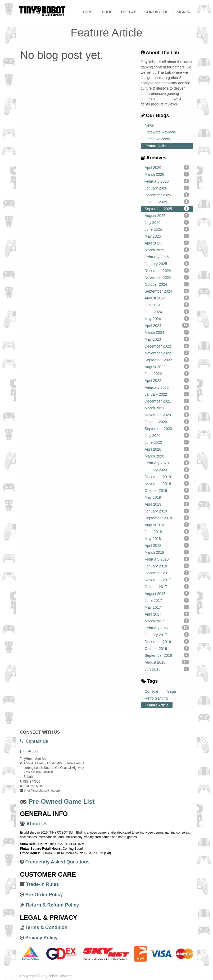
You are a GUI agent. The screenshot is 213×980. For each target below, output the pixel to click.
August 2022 (167, 367)
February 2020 (167, 463)
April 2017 (167, 614)
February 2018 (167, 559)
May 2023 (167, 339)
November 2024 (167, 277)
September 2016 (167, 655)
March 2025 (167, 250)
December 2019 (167, 477)
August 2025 (167, 215)
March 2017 (167, 621)
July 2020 (167, 435)
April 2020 (167, 449)
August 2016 (167, 662)
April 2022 (167, 380)
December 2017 (167, 573)
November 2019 (167, 483)
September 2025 (167, 209)
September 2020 (167, 428)
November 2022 (167, 353)
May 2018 (167, 538)
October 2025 (167, 202)
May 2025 (167, 236)
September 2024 (167, 291)
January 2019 (167, 511)
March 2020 (167, 456)
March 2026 (167, 174)
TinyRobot (31, 751)
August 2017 (167, 593)
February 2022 (167, 387)
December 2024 (167, 270)
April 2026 (167, 167)
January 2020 (167, 470)
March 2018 (167, 552)
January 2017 (167, 635)
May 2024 (167, 318)
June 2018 (167, 531)
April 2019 (167, 504)
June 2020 (167, 442)
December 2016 (167, 641)
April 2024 (167, 325)
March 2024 (167, 332)
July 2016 (167, 669)
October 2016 (167, 648)
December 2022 (167, 346)
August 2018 (167, 525)
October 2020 (167, 422)
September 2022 (167, 360)
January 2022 (167, 394)
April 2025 (167, 243)
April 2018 (167, 545)
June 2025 (167, 229)
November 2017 (167, 580)
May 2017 (167, 607)
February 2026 (167, 181)
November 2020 (167, 415)
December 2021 (167, 401)
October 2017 (167, 586)
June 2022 (167, 373)
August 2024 (167, 298)
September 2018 (167, 518)
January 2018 (167, 566)
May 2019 (167, 497)
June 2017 (167, 600)
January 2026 (167, 188)
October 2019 (167, 490)
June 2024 (167, 312)
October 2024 (167, 284)
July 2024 (167, 305)
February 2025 (167, 257)
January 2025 (167, 264)
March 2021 (167, 408)
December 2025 (167, 195)
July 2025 (167, 222)
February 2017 (167, 628)
